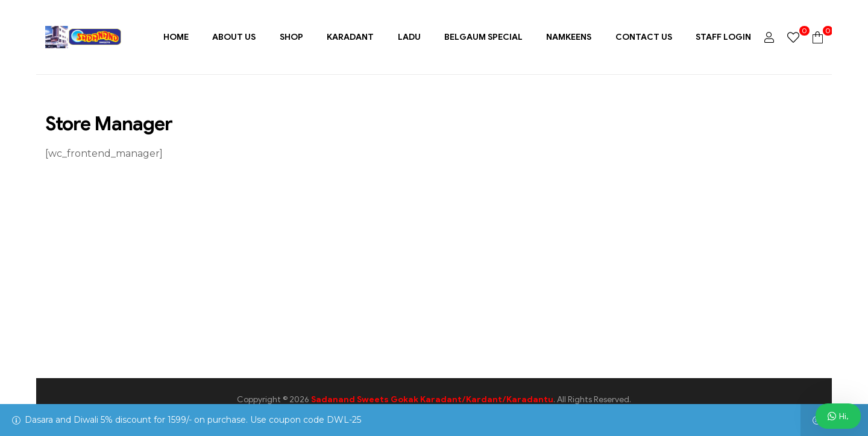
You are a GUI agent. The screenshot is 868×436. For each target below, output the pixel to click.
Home (176, 37)
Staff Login (723, 37)
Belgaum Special (483, 37)
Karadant (350, 37)
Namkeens (569, 37)
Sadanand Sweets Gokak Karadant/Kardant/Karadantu (432, 400)
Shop (291, 37)
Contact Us (644, 37)
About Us (234, 37)
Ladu (409, 37)
